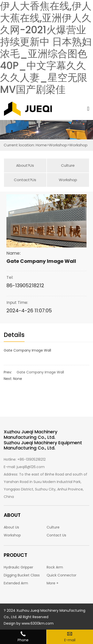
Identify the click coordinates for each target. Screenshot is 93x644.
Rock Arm (55, 567)
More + (53, 583)
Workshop (58, 145)
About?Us (25, 165)
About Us (11, 527)
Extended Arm (16, 583)
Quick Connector (62, 575)
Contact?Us (25, 180)
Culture (68, 165)
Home (41, 145)
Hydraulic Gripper (18, 567)
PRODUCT (15, 555)
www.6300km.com (38, 623)
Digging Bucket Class (22, 575)
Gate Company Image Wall (40, 372)
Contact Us (56, 535)
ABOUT (12, 515)
